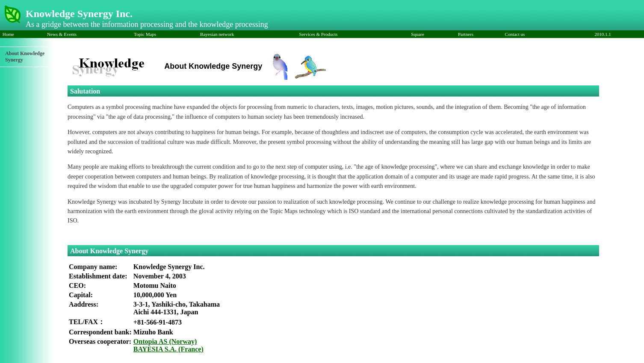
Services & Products (319, 34)
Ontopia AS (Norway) (165, 341)
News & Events (62, 34)
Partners (466, 34)
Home (9, 34)
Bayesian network (217, 34)
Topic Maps (145, 34)
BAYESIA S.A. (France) (168, 349)
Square (419, 34)
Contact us (515, 34)
